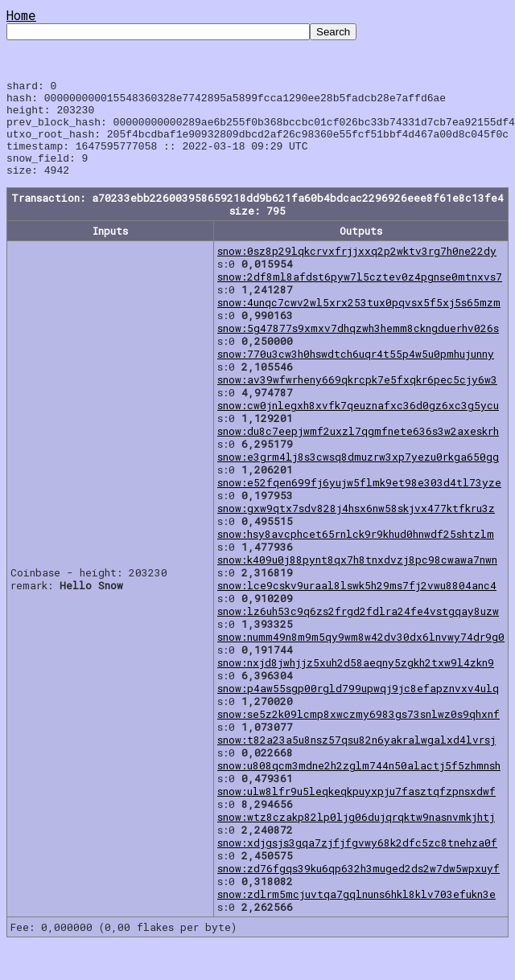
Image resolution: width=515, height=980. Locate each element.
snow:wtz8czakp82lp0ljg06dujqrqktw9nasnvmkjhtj (356, 836)
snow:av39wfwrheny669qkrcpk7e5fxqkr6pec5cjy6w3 (357, 399)
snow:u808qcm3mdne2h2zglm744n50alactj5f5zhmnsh (359, 785)
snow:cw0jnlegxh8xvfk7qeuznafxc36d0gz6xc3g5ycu (358, 424)
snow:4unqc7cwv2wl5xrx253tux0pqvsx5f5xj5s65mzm (359, 322)
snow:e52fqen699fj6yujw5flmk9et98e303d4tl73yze (359, 502)
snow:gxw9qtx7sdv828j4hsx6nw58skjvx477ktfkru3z (356, 527)
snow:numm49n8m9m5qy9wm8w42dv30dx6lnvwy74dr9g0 (361, 656)
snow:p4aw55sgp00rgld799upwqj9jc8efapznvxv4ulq (358, 707)
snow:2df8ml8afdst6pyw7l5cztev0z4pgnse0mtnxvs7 (360, 296)
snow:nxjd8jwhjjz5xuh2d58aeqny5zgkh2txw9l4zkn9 (356, 682)
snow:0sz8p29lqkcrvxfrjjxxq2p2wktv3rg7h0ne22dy (357, 270)
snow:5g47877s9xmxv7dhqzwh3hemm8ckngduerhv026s (358, 347)
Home (21, 15)
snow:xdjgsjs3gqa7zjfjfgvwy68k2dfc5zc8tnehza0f (357, 862)
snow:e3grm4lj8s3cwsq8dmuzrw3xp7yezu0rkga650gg (358, 476)
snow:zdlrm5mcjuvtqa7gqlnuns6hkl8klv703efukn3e (356, 913)
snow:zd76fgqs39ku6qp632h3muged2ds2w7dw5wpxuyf (358, 888)
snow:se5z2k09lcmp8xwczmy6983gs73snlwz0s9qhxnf (358, 733)
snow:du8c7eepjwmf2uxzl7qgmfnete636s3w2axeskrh (358, 450)
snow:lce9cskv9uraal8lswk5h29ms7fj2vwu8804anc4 (357, 605)
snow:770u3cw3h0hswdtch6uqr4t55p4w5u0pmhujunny (356, 373)
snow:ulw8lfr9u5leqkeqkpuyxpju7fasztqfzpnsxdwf (356, 810)
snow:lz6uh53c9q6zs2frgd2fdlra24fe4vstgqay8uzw (358, 630)
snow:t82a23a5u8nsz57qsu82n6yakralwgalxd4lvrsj (356, 759)
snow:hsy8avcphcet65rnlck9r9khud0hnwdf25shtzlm (356, 553)
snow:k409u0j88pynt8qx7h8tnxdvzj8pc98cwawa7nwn (357, 579)
